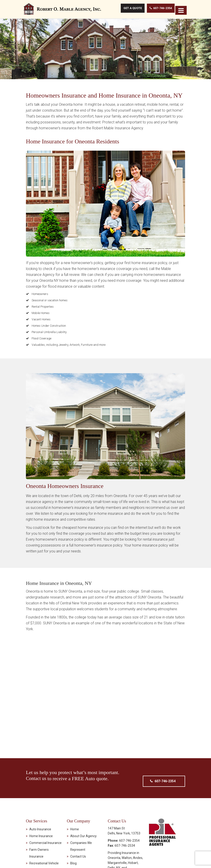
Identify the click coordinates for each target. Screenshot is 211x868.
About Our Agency (83, 834)
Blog (73, 861)
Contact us (37, 776)
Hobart (133, 861)
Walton (127, 856)
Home (75, 827)
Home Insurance (41, 834)
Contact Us (78, 855)
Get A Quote (129, 8)
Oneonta (114, 856)
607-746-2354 (158, 8)
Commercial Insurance (45, 841)
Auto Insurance (40, 827)
